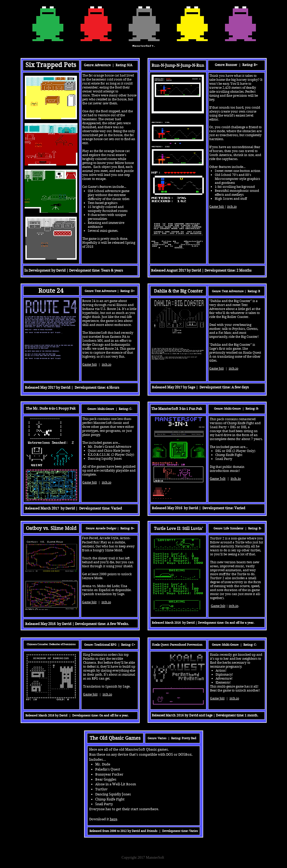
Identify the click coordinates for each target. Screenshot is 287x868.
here (113, 819)
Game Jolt (217, 698)
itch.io (234, 698)
